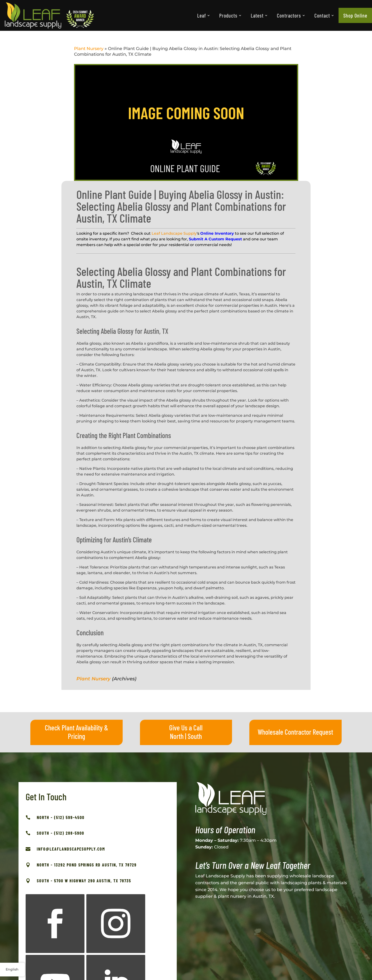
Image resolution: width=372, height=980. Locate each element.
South (195, 736)
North (177, 736)
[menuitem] (203, 15)
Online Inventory (217, 233)
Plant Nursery (89, 49)
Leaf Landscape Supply (174, 233)
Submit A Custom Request (215, 239)
